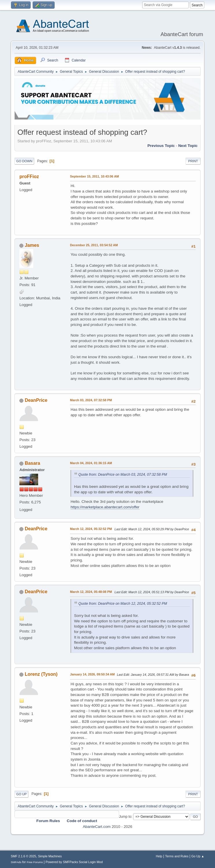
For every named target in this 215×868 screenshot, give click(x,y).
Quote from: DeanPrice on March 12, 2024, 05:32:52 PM (123, 604)
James (32, 245)
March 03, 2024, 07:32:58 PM (91, 400)
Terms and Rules (177, 856)
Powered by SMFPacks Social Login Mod (74, 862)
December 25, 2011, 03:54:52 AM (94, 245)
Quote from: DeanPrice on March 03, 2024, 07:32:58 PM (123, 475)
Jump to (125, 817)
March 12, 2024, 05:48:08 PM (91, 592)
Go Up (21, 794)
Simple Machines (50, 856)
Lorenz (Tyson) (41, 674)
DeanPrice (36, 400)
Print (193, 161)
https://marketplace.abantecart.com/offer (105, 507)
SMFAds (16, 862)
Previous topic (161, 146)
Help (159, 856)
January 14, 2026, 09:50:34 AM (92, 674)
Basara (33, 463)
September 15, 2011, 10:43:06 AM (94, 176)
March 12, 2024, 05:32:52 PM (91, 529)
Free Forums (35, 862)
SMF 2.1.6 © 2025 (23, 856)
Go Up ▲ (198, 856)
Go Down (24, 161)
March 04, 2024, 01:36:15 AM (91, 463)
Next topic (188, 146)
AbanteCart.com (97, 827)
